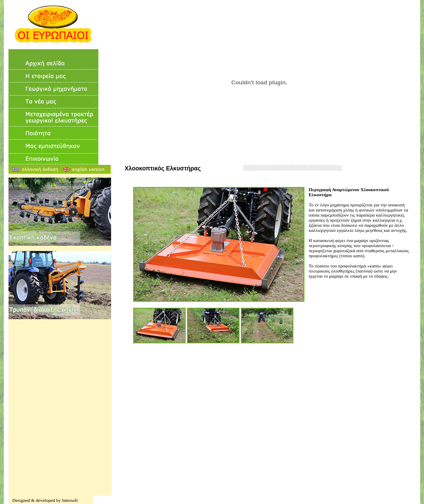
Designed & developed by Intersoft (45, 500)
